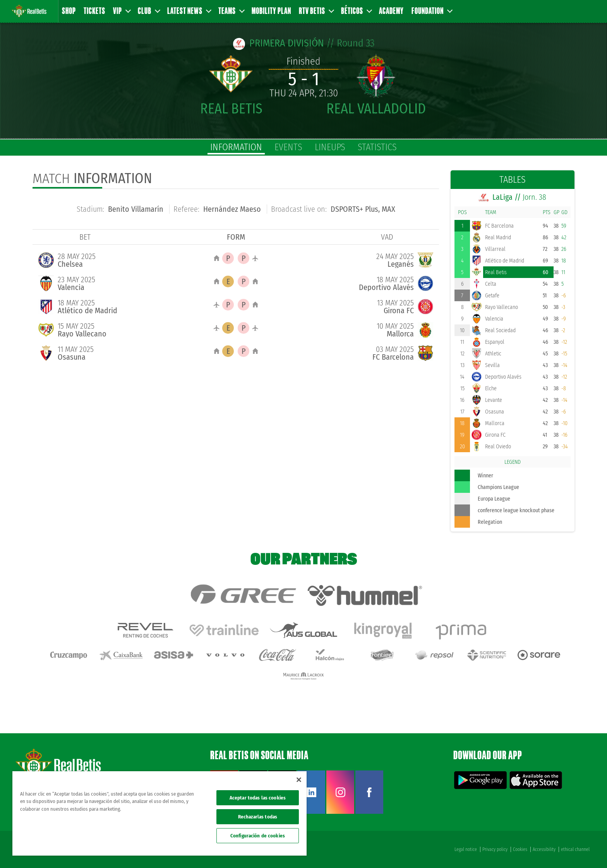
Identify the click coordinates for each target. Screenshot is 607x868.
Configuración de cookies (258, 836)
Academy (391, 11)
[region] (159, 813)
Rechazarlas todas (258, 817)
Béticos (356, 11)
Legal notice (466, 849)
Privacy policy (495, 849)
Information (236, 147)
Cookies (520, 849)
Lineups (330, 147)
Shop (69, 11)
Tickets (94, 11)
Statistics (377, 147)
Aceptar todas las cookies (258, 798)
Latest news (189, 11)
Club (149, 11)
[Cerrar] (299, 780)
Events (288, 147)
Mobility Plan (271, 11)
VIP (122, 11)
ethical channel (575, 849)
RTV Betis (316, 11)
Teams (231, 11)
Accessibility (544, 849)
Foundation (432, 11)
